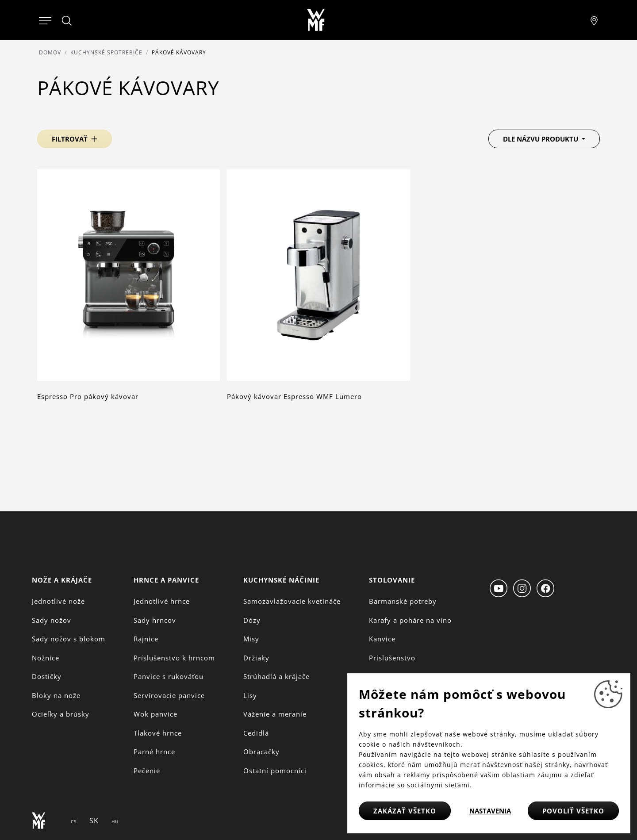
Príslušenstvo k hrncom (174, 658)
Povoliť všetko (573, 811)
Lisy (250, 695)
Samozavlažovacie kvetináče (292, 601)
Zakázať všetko (405, 811)
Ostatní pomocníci (275, 771)
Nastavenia (490, 811)
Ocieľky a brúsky (61, 714)
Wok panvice (155, 714)
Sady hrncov (155, 620)
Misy (251, 639)
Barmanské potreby (403, 601)
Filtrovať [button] (70, 139)
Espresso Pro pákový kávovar (88, 396)
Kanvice (382, 639)
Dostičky (47, 676)
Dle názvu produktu (541, 139)
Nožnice (46, 658)
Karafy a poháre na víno (410, 620)
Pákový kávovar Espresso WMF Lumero (294, 396)
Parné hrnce (154, 752)
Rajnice (146, 639)
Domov (50, 52)
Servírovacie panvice (169, 695)
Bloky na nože (56, 695)
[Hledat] (67, 21)
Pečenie (147, 771)
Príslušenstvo (392, 658)
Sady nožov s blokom (69, 639)
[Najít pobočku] (594, 20)
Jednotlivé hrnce (162, 601)
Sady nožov (52, 620)
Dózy (252, 620)
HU (115, 821)
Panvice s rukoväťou (169, 676)
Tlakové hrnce (158, 733)
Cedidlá (256, 733)
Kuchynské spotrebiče (106, 52)
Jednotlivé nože (58, 601)
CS (74, 821)
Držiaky (256, 658)
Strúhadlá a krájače (276, 676)
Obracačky (261, 752)
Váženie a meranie (275, 714)
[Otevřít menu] (45, 20)
